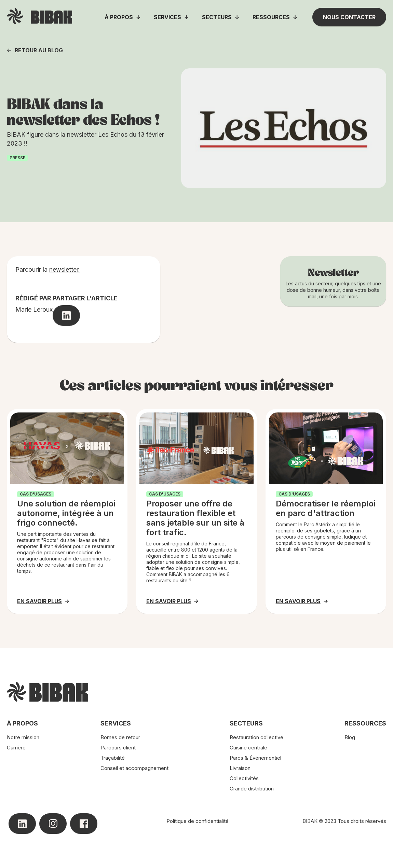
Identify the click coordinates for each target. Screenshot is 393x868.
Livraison (240, 768)
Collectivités (244, 778)
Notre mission (23, 737)
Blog (350, 737)
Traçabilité (113, 758)
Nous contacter (349, 17)
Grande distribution (252, 789)
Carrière (16, 748)
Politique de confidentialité (198, 821)
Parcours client (118, 748)
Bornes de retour (120, 737)
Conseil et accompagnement (134, 768)
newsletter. (65, 269)
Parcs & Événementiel (255, 758)
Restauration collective (256, 737)
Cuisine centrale (248, 748)
